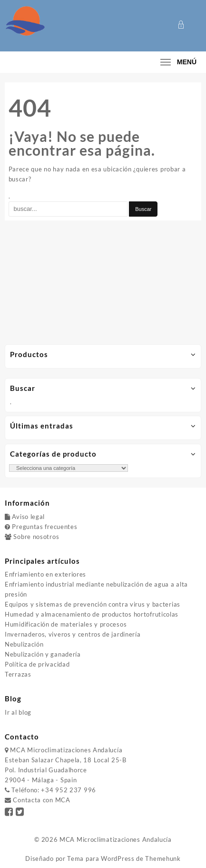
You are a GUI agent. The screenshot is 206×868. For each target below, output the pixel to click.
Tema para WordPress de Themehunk (124, 858)
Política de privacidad (37, 664)
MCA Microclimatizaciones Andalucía (116, 839)
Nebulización (24, 644)
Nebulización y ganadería (43, 654)
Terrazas (18, 674)
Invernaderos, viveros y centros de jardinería (73, 634)
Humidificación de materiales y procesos (66, 624)
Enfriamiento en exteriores (45, 574)
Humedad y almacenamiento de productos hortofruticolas (92, 614)
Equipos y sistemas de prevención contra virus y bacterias (93, 604)
